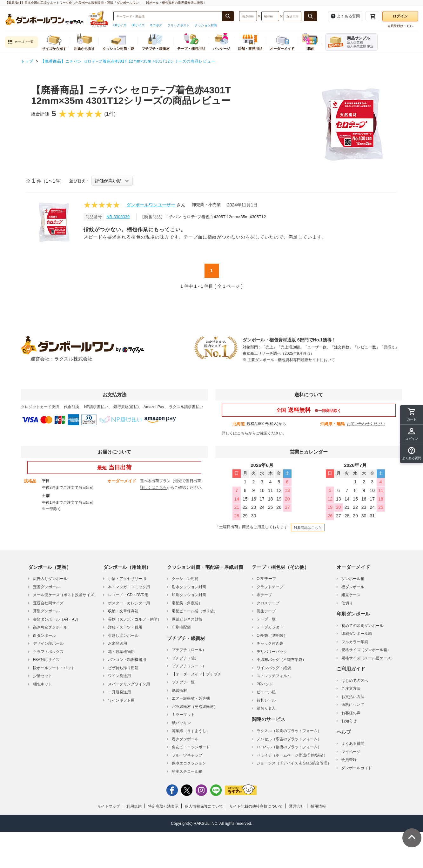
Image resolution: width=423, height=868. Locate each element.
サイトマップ (109, 806)
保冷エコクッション (189, 763)
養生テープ (266, 611)
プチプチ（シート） (189, 666)
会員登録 (349, 760)
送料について (353, 705)
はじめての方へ (355, 681)
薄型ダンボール (46, 611)
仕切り (347, 603)
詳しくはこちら (235, 433)
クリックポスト (178, 25)
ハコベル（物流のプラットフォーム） (289, 747)
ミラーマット (183, 715)
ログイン (400, 16)
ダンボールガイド (357, 768)
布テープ (264, 595)
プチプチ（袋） (185, 658)
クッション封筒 (206, 25)
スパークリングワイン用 (129, 684)
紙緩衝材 (179, 690)
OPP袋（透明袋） (272, 636)
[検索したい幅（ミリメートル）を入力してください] (270, 16)
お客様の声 (351, 713)
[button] (412, 454)
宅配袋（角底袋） (187, 603)
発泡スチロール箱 (187, 771)
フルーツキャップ (187, 755)
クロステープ (268, 603)
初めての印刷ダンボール (362, 626)
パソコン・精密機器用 (127, 660)
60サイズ (120, 25)
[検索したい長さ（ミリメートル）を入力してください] (248, 16)
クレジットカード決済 (40, 407)
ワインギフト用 (121, 700)
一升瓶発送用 (119, 692)
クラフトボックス (48, 652)
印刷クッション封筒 (189, 595)
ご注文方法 (351, 689)
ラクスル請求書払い (186, 407)
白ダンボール (44, 636)
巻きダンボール (185, 739)
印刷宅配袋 (181, 627)
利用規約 (134, 806)
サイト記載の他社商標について (256, 806)
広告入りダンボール (50, 579)
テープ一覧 (266, 619)
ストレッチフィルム (274, 676)
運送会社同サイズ (48, 603)
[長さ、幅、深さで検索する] (311, 16)
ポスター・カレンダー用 (129, 603)
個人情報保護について (204, 806)
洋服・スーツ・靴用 (125, 627)
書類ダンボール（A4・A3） (57, 619)
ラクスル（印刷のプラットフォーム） (289, 731)
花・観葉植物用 (121, 652)
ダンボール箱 (353, 579)
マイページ (351, 752)
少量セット (43, 676)
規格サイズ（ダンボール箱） (366, 650)
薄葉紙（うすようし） (191, 731)
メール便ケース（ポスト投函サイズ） (65, 595)
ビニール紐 (266, 692)
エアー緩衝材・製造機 (191, 698)
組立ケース (351, 595)
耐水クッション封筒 (189, 587)
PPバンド (265, 684)
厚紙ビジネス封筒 (187, 619)
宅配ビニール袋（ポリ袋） (195, 611)
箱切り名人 (266, 708)
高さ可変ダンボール (50, 627)
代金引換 (71, 407)
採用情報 (318, 806)
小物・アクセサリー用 (127, 579)
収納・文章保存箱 (123, 611)
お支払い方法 (353, 697)
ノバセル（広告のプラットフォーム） (289, 739)
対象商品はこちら (308, 528)
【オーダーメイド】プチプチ (197, 674)
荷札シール (266, 700)
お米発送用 (117, 643)
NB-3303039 (118, 217)
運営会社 (297, 806)
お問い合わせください (366, 424)
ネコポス (156, 25)
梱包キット (43, 684)
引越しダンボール (123, 636)
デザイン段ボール (48, 643)
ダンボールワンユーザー (151, 205)
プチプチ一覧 (183, 682)
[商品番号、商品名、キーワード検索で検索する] (228, 16)
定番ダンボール (46, 587)
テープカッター (270, 627)
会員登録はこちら (400, 26)
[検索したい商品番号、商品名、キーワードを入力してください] (168, 16)
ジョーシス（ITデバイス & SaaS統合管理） (294, 763)
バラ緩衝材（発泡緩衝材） (195, 707)
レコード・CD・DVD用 (128, 595)
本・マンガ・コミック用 (129, 587)
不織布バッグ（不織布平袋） (281, 660)
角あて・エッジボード (191, 747)
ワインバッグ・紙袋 (274, 668)
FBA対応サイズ (46, 660)
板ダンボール (353, 587)
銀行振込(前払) (126, 407)
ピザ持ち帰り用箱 (123, 668)
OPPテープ (266, 579)
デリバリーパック (272, 652)
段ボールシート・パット (54, 668)
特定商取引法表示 (163, 806)
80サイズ (138, 25)
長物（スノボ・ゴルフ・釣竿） (135, 619)
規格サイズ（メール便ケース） (368, 658)
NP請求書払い (96, 407)
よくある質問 (353, 744)
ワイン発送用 (119, 676)
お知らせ (349, 721)
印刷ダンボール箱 (357, 634)
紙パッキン (181, 723)
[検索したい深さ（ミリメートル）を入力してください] (292, 16)
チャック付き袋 (270, 643)
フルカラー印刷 (355, 642)
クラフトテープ (270, 587)
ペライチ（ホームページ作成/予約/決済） (292, 755)
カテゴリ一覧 (21, 42)
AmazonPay (154, 407)
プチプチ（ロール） (189, 650)
